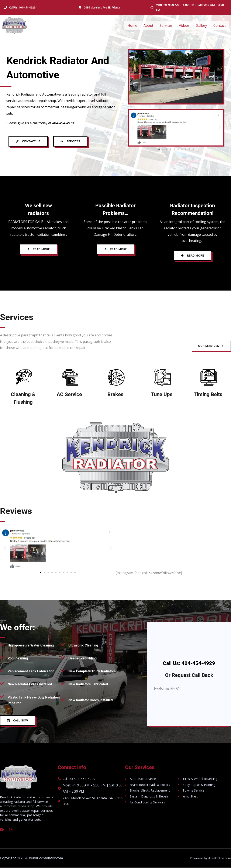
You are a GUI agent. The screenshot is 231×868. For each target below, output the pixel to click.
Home (132, 25)
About (148, 25)
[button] (133, 128)
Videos (184, 25)
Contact (220, 25)
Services (166, 25)
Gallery (201, 25)
